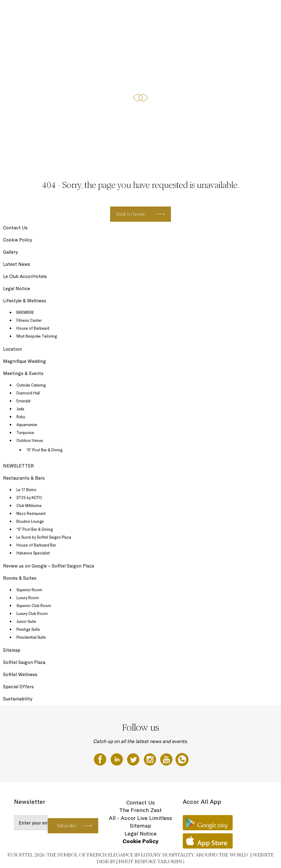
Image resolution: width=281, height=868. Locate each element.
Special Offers (167, 11)
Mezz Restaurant (31, 513)
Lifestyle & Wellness (135, 11)
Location (12, 349)
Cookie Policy (17, 240)
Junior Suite (26, 621)
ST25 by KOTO (29, 498)
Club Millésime (29, 505)
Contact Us (15, 228)
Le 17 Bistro (26, 490)
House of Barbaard (33, 328)
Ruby (21, 417)
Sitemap (12, 650)
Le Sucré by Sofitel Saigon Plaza (44, 537)
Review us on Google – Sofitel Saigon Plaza (49, 566)
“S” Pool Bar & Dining (44, 450)
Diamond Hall (28, 393)
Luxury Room (28, 598)
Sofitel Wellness (20, 674)
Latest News (17, 264)
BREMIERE (25, 312)
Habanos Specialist (33, 553)
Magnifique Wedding (235, 11)
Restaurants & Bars (97, 11)
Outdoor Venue (30, 440)
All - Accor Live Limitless (140, 818)
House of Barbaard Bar (36, 545)
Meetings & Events (198, 11)
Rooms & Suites (64, 11)
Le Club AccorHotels (25, 276)
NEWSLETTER (18, 466)
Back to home (131, 214)
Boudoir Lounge (30, 521)
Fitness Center (29, 320)
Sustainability (18, 699)
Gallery (10, 252)
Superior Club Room (34, 606)
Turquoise (25, 432)
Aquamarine (27, 425)
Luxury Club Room (32, 613)
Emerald (23, 401)
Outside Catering (31, 385)
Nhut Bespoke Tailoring (37, 336)
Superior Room (29, 590)
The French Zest (140, 810)
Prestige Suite (28, 629)
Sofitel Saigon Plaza (24, 662)
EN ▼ (261, 11)
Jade (20, 409)
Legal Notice (17, 288)
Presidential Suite (31, 637)
